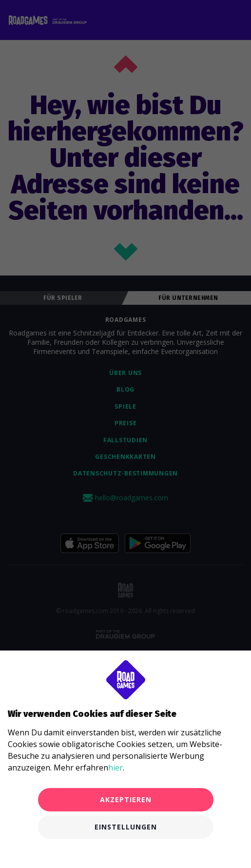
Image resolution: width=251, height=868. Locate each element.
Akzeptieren (126, 799)
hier (116, 768)
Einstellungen (126, 827)
